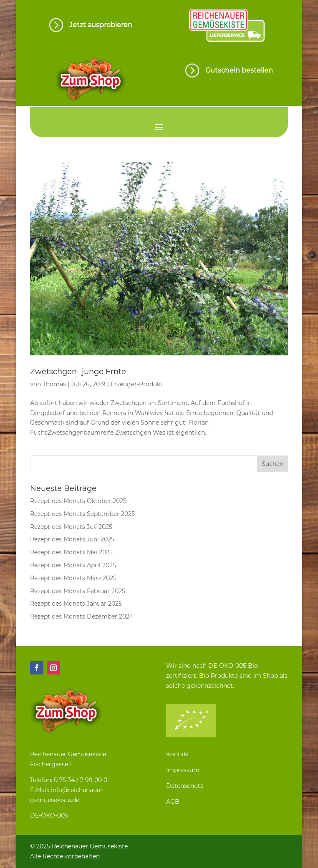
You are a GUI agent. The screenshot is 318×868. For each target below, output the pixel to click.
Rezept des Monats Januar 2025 (76, 604)
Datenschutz (185, 786)
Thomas (54, 384)
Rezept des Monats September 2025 (82, 514)
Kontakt (178, 754)
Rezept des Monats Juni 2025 (72, 539)
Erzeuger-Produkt (137, 384)
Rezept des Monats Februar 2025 (78, 591)
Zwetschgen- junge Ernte (78, 372)
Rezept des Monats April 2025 (73, 565)
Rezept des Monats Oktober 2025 (78, 501)
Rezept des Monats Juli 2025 (71, 527)
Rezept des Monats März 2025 (73, 578)
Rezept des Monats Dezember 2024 (82, 616)
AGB (173, 802)
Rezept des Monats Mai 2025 (71, 552)
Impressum (183, 770)
